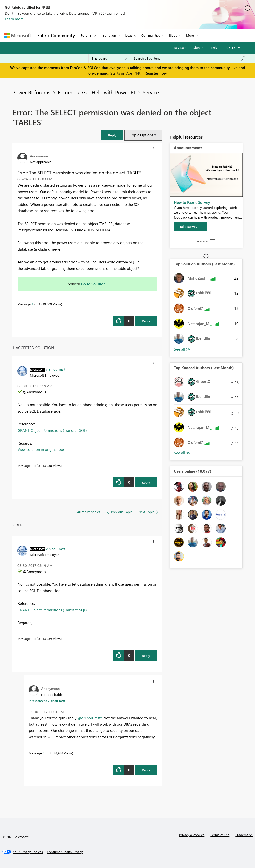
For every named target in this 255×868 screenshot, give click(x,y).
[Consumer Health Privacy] (65, 852)
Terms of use (220, 835)
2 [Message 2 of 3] (32, 465)
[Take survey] (190, 227)
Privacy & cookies (192, 835)
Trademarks (244, 835)
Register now (156, 73)
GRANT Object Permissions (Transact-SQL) (52, 430)
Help (214, 47)
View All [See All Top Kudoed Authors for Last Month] (182, 453)
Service (151, 92)
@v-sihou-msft (90, 718)
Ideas (129, 35)
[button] (112, 135)
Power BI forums (31, 92)
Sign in (198, 47)
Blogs (173, 35)
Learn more (14, 19)
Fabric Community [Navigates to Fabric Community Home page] (56, 35)
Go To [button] (231, 48)
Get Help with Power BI (109, 92)
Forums (86, 35)
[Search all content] (190, 58)
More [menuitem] (190, 35)
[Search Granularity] (109, 58)
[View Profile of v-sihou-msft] (56, 369)
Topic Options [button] (142, 135)
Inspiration (108, 35)
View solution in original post (42, 449)
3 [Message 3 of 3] (44, 753)
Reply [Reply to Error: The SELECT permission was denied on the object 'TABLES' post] (146, 321)
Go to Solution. (94, 284)
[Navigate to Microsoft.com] (17, 35)
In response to (47, 701)
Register (180, 47)
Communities (151, 35)
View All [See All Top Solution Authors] (182, 349)
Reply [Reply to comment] (146, 482)
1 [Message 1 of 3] (32, 304)
